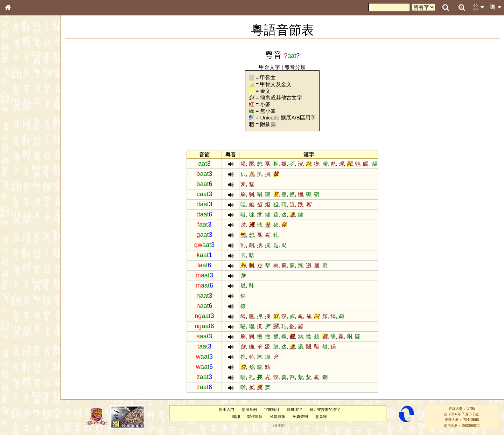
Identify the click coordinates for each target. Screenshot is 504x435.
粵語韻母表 (19, 150)
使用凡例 (249, 409)
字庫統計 (272, 409)
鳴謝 (236, 416)
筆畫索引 (17, 100)
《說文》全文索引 (26, 215)
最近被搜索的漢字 (325, 409)
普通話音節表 (21, 191)
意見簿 (321, 416)
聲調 (33, 184)
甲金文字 (269, 67)
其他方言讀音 (21, 197)
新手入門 (226, 409)
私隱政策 (278, 416)
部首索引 (17, 94)
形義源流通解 (21, 119)
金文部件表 (19, 113)
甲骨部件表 (19, 106)
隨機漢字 (294, 409)
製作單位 (255, 416)
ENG (31, 77)
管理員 (279, 426)
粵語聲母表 (19, 144)
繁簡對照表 (19, 234)
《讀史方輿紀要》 (26, 222)
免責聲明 (300, 416)
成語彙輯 (17, 228)
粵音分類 (295, 67)
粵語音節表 (19, 137)
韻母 (24, 184)
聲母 (14, 184)
